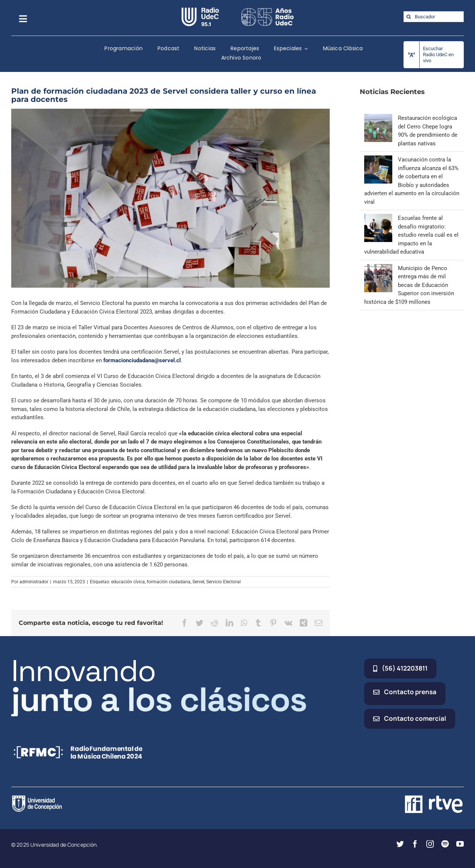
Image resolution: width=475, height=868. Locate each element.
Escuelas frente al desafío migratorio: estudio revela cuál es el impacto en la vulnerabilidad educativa (411, 235)
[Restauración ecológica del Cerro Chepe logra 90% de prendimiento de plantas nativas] (378, 118)
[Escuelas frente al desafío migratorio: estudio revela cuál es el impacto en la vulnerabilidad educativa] (378, 218)
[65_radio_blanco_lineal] (268, 10)
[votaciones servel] (170, 198)
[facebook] (415, 844)
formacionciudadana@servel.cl (142, 360)
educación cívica (128, 582)
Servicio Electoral (223, 582)
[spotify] (445, 844)
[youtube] (460, 844)
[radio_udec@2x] (200, 10)
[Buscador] (434, 17)
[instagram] (430, 844)
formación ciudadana (169, 582)
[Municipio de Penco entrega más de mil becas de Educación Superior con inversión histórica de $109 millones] (378, 268)
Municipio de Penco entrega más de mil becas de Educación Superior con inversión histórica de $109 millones (409, 285)
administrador (34, 582)
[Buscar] (409, 17)
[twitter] (400, 844)
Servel (198, 582)
